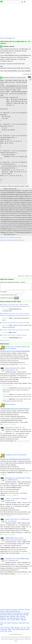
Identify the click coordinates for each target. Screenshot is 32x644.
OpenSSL (13, 618)
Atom (28, 624)
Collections (15, 624)
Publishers (4, 620)
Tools (8, 621)
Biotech (22, 631)
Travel (2, 633)
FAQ (6, 633)
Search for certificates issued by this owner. (13, 240)
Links (14, 631)
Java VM (26, 614)
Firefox (2, 613)
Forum (10, 633)
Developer (8, 629)
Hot (5, 624)
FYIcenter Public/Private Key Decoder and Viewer (16, 324)
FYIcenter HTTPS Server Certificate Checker (14, 337)
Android (3, 611)
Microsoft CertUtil (14, 616)
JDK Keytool (4, 616)
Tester (2, 629)
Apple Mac (9, 611)
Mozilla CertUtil (5, 618)
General (8, 613)
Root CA (23, 620)
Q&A (18, 631)
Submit (16, 299)
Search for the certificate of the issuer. (11, 238)
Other (18, 618)
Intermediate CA (10, 38)
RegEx (10, 631)
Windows (24, 621)
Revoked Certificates (14, 620)
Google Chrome (15, 613)
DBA (13, 629)
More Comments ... (6, 342)
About (9, 624)
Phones (27, 631)
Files (28, 629)
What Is (18, 621)
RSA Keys (3, 621)
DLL (25, 629)
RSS (24, 624)
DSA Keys (21, 611)
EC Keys (27, 611)
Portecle (23, 618)
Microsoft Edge (24, 616)
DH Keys (15, 611)
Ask (1, 626)
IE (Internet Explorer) (7, 614)
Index (20, 624)
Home (2, 38)
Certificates (4, 631)
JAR (22, 629)
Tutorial (13, 621)
